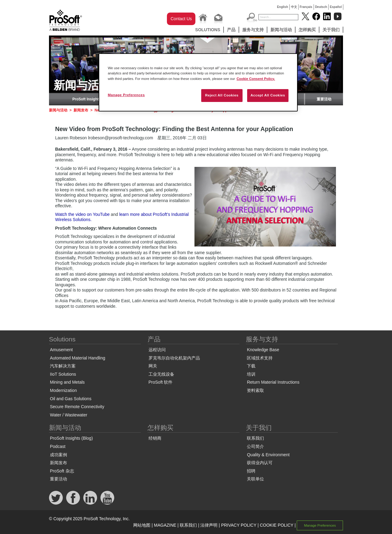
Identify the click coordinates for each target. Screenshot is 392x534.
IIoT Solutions (63, 374)
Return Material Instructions (273, 382)
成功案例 (58, 455)
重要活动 (324, 99)
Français (306, 7)
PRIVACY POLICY (239, 525)
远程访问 (157, 350)
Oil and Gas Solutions (71, 399)
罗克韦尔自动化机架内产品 (174, 358)
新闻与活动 (281, 30)
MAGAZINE (165, 525)
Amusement (61, 350)
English (282, 7)
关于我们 (331, 30)
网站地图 (142, 525)
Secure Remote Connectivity (77, 407)
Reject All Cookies (222, 95)
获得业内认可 (260, 463)
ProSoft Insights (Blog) (92, 99)
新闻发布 (81, 110)
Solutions (208, 30)
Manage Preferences (320, 525)
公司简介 (255, 446)
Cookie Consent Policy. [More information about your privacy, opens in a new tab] (256, 79)
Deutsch (321, 7)
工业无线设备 (161, 374)
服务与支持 (253, 30)
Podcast (58, 446)
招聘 (251, 471)
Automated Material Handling (78, 358)
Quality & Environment (268, 455)
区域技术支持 (260, 358)
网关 (153, 366)
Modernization (63, 390)
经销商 (155, 438)
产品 (231, 30)
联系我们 (255, 438)
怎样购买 (307, 30)
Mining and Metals (67, 382)
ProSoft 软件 (161, 382)
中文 (294, 7)
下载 (251, 366)
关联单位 (255, 479)
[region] (198, 82)
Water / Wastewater (69, 415)
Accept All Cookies (268, 95)
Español (336, 7)
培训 (251, 374)
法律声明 (209, 525)
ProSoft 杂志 (62, 471)
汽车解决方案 (63, 366)
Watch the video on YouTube (82, 214)
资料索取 (255, 390)
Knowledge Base (263, 350)
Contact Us (181, 19)
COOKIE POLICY (276, 525)
